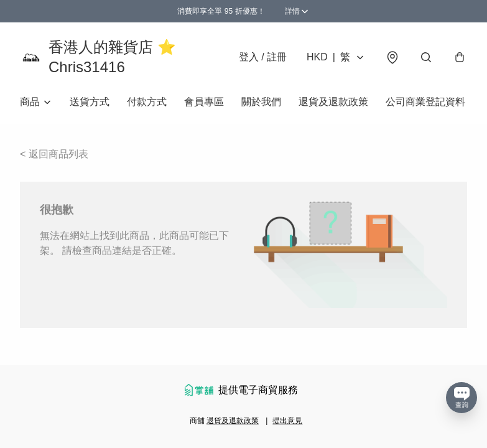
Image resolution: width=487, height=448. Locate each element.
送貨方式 (90, 102)
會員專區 (204, 102)
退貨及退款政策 (333, 102)
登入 (263, 57)
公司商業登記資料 (425, 102)
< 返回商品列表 (54, 154)
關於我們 (261, 102)
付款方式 (147, 102)
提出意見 (287, 421)
